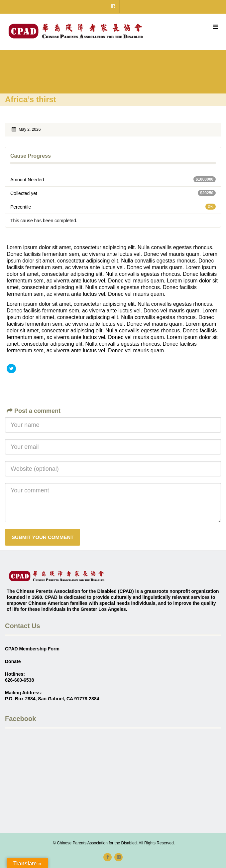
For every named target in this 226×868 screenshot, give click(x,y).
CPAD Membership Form (32, 649)
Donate (13, 661)
